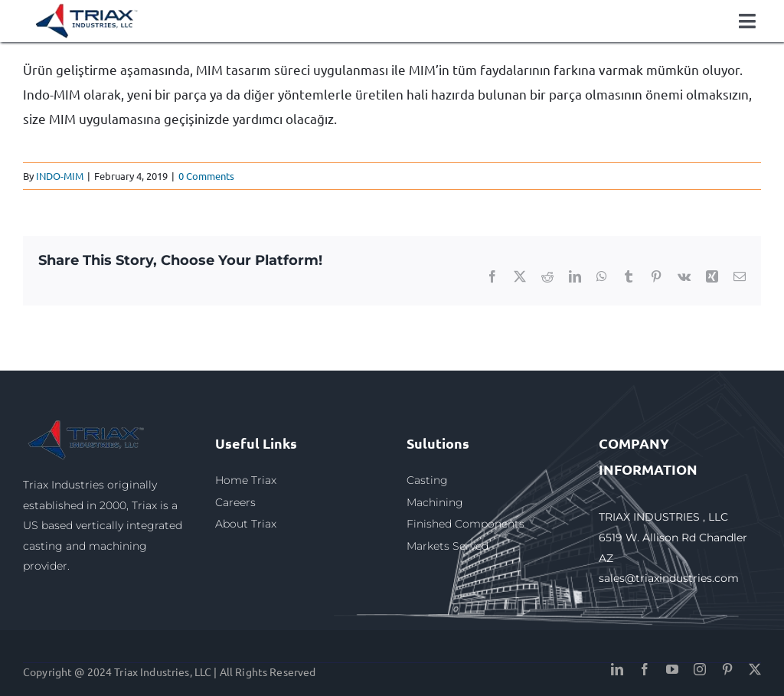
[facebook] (645, 669)
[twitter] (755, 669)
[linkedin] (617, 669)
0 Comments (206, 176)
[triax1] (87, 423)
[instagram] (700, 669)
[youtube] (672, 669)
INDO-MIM (60, 176)
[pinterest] (727, 669)
